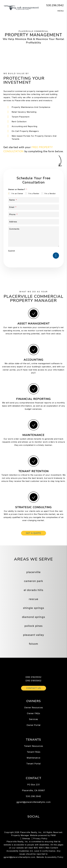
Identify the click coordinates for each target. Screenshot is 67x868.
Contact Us (34, 688)
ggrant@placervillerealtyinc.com (34, 802)
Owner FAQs (33, 713)
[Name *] (34, 200)
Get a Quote (33, 533)
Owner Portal (34, 725)
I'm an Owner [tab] (17, 193)
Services (33, 719)
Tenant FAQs (34, 752)
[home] (21, 8)
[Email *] (34, 207)
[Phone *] (34, 214)
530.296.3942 (55, 5)
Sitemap (26, 838)
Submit (12, 251)
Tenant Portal (33, 764)
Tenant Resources (33, 746)
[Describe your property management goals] (34, 236)
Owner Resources (34, 708)
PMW (53, 835)
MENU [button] (61, 11)
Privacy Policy (40, 838)
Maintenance (33, 758)
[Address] (34, 222)
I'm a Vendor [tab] (50, 193)
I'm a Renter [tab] (34, 193)
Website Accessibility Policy (50, 857)
